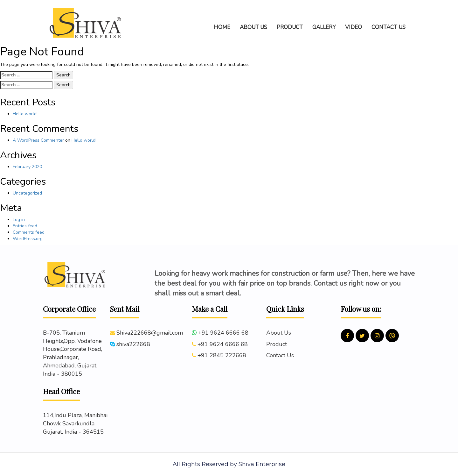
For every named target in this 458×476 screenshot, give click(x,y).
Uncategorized (27, 193)
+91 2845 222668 (222, 355)
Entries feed (25, 226)
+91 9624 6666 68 (223, 333)
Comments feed (29, 232)
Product (277, 344)
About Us (279, 333)
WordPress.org (28, 239)
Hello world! (25, 114)
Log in (19, 220)
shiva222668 (133, 344)
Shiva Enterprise (262, 464)
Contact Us (280, 355)
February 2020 (27, 167)
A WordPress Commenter (38, 140)
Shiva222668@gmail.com (150, 333)
